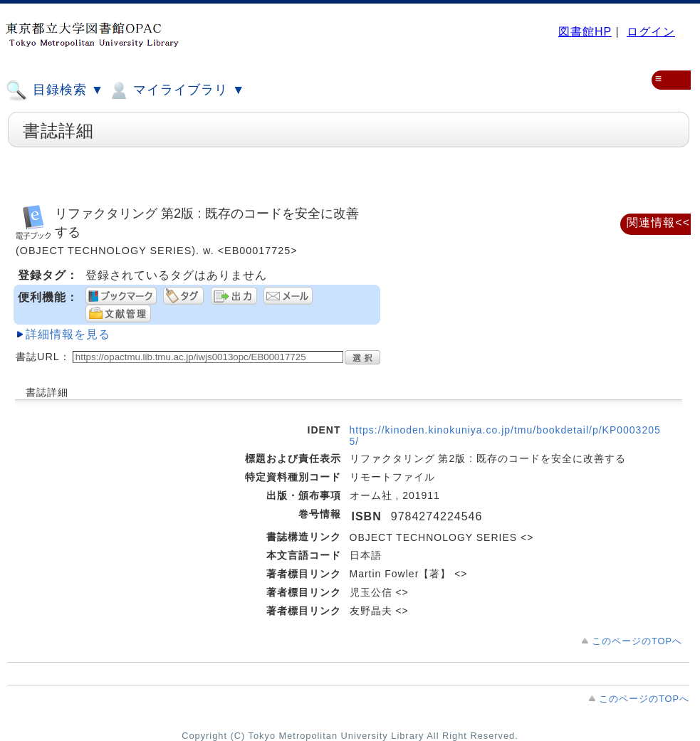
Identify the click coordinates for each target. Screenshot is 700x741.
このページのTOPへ (637, 641)
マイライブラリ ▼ (176, 90)
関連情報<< (658, 222)
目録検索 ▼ (55, 90)
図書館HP (585, 32)
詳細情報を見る (68, 334)
